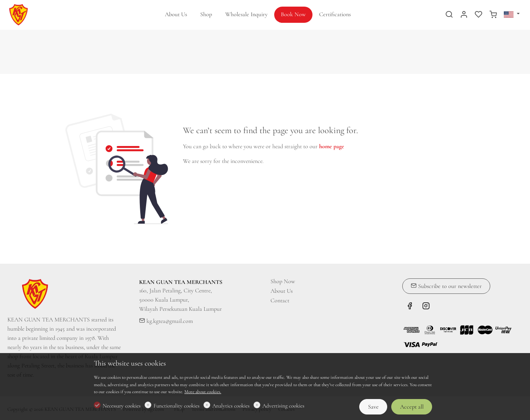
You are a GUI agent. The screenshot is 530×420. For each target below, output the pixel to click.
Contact (280, 300)
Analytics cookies (231, 406)
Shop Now (283, 281)
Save (373, 407)
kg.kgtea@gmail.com (166, 321)
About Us (282, 291)
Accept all (412, 407)
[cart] (493, 15)
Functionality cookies (176, 406)
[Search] (449, 15)
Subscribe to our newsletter (446, 286)
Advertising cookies (283, 406)
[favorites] (478, 15)
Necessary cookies (122, 406)
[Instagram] (426, 307)
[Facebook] (410, 307)
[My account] (464, 15)
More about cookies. (203, 392)
